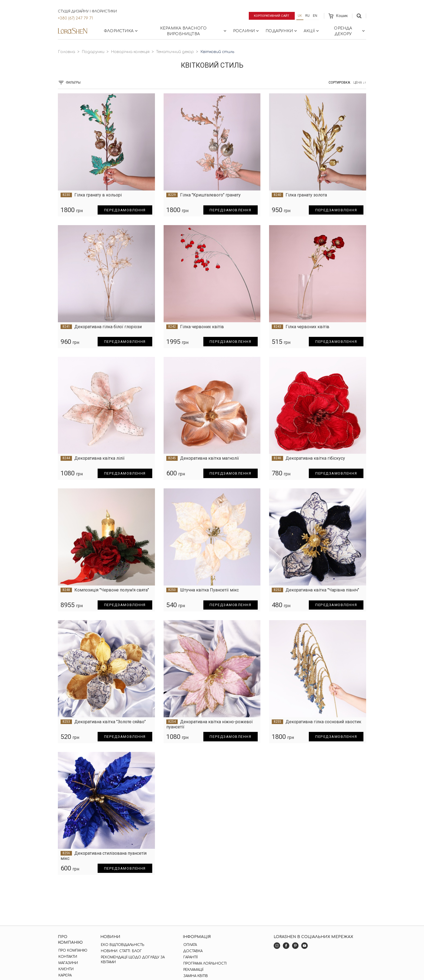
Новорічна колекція (130, 52)
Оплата (190, 945)
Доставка (192, 951)
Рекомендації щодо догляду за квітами (132, 960)
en (315, 16)
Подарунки (282, 31)
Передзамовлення (123, 210)
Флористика (121, 31)
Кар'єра (64, 975)
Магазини (68, 963)
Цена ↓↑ (360, 83)
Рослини (246, 31)
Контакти (67, 957)
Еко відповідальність (122, 945)
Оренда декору (350, 31)
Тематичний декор (175, 52)
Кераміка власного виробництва (194, 31)
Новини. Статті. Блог (121, 951)
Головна (67, 52)
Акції (312, 31)
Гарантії (190, 957)
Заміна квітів (195, 976)
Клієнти (65, 969)
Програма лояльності (204, 963)
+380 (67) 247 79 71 (75, 18)
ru (307, 16)
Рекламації (193, 970)
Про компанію (72, 951)
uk (300, 16)
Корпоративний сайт (271, 16)
